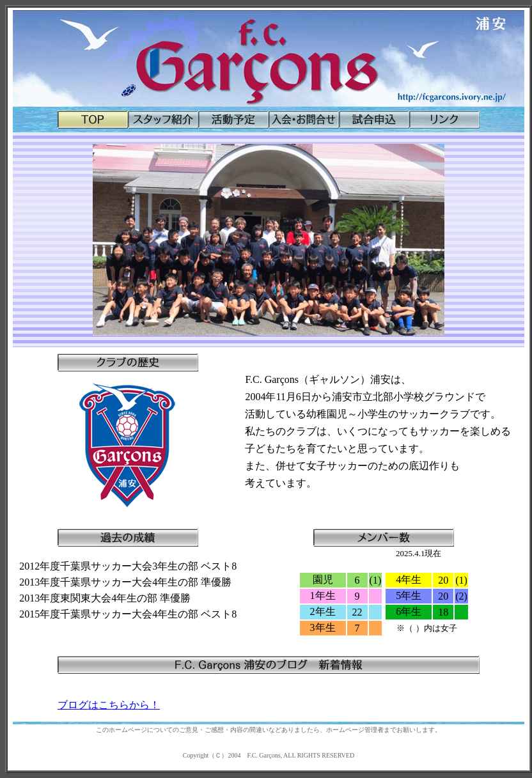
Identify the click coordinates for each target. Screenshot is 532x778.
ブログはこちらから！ (109, 705)
